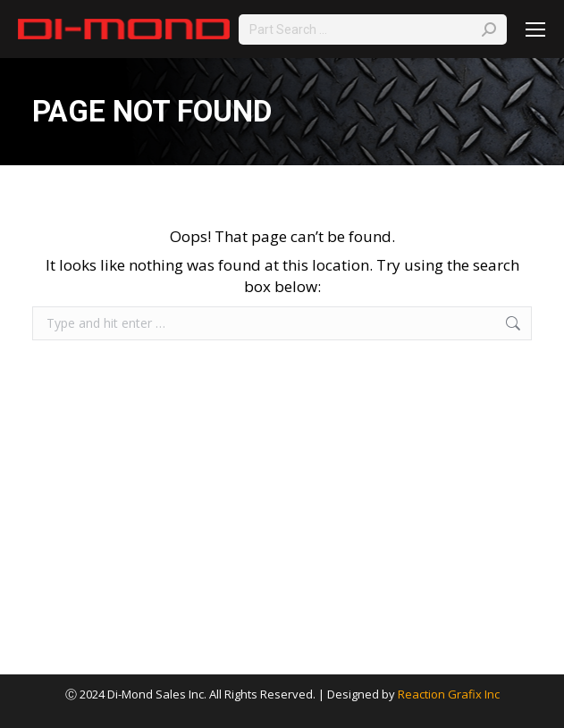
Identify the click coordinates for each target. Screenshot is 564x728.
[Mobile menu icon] (535, 29)
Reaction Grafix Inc (449, 694)
